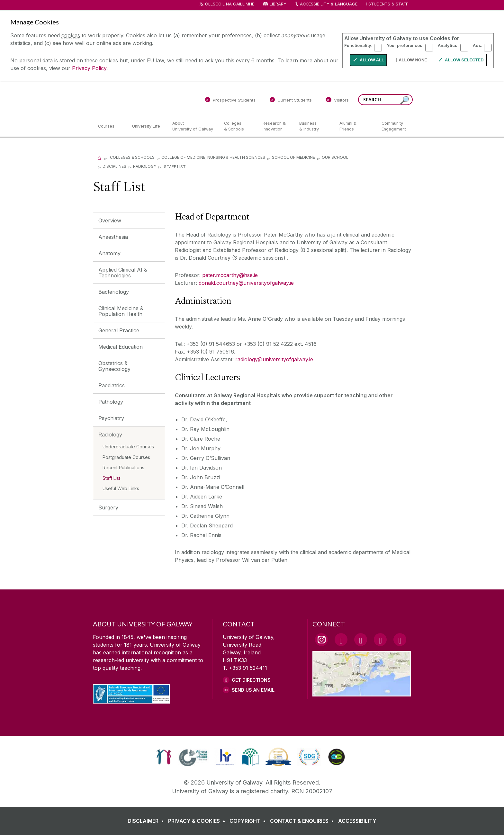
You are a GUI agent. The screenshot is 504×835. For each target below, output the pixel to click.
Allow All (372, 60)
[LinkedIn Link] (380, 640)
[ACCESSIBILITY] (357, 822)
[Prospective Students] (230, 101)
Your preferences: (405, 45)
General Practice (119, 330)
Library (278, 4)
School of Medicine (293, 157)
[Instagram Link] (321, 640)
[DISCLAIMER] (147, 822)
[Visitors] (337, 101)
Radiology (145, 166)
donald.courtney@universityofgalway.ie (246, 283)
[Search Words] (385, 100)
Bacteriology (114, 292)
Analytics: (448, 45)
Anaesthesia (113, 237)
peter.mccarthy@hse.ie (230, 275)
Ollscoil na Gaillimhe (230, 4)
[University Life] (147, 126)
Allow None (413, 60)
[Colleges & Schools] (238, 126)
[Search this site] (405, 100)
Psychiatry (111, 418)
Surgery (108, 507)
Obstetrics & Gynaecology (114, 366)
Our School (335, 157)
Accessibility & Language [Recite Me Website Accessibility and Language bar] (326, 4)
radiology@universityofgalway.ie (275, 359)
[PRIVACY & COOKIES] (198, 822)
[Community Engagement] (394, 126)
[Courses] (110, 126)
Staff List (111, 478)
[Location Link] (362, 693)
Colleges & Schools (132, 157)
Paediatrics (112, 385)
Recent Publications (123, 467)
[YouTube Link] (361, 640)
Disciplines (114, 166)
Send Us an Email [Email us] (253, 690)
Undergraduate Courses (128, 447)
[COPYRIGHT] (249, 822)
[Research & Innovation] (276, 126)
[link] (164, 757)
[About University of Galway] (193, 126)
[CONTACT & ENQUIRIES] (303, 822)
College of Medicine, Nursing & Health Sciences (213, 157)
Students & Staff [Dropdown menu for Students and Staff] (388, 4)
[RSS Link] (400, 640)
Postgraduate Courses (126, 457)
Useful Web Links (121, 488)
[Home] (99, 157)
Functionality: (358, 45)
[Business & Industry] (314, 126)
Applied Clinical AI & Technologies (123, 273)
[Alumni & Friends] (355, 126)
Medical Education (121, 347)
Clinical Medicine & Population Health (121, 311)
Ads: (478, 45)
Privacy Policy (89, 68)
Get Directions (251, 680)
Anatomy (109, 253)
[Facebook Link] (341, 640)
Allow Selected (464, 60)
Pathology (111, 402)
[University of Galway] (139, 99)
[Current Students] (291, 101)
